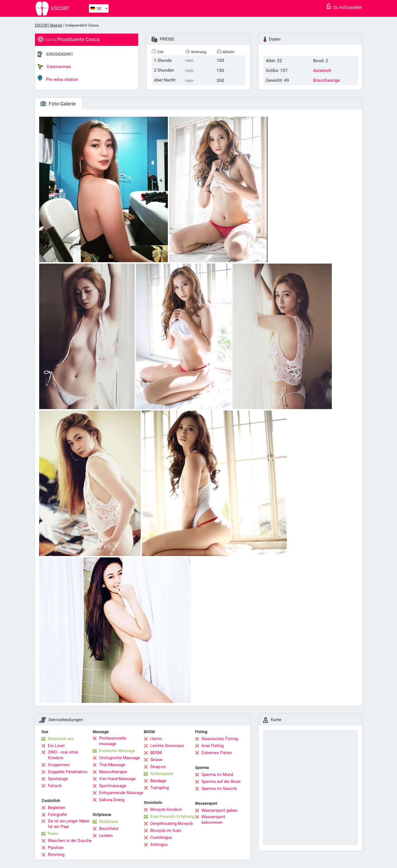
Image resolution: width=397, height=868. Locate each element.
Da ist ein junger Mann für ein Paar (69, 824)
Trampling (159, 788)
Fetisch (55, 786)
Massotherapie (113, 772)
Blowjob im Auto (166, 831)
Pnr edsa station (58, 78)
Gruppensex (59, 765)
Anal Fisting (212, 746)
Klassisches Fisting (220, 739)
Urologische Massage (119, 758)
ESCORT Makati (49, 25)
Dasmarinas (54, 67)
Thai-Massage (112, 765)
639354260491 (60, 54)
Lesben (106, 836)
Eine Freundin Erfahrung (172, 817)
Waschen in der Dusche (70, 841)
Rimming (56, 855)
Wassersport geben (219, 810)
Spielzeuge (58, 779)
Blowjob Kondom (166, 810)
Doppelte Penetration (68, 772)
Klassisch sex (61, 739)
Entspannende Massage (121, 793)
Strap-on (158, 767)
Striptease (109, 822)
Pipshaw (56, 848)
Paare (53, 834)
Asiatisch (322, 70)
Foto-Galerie (58, 104)
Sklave (156, 760)
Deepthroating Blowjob (172, 824)
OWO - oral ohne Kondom (63, 755)
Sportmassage (113, 786)
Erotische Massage (117, 751)
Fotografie (57, 815)
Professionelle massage (113, 741)
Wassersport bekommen (213, 820)
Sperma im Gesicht (219, 789)
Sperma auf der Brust (221, 782)
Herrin (156, 739)
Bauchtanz (109, 829)
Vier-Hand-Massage (117, 779)
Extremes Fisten (217, 753)
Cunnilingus (161, 837)
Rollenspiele (162, 774)
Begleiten (57, 808)
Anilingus (159, 844)
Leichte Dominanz (167, 746)
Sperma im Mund (217, 775)
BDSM (156, 753)
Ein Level (56, 746)
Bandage (158, 781)
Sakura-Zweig (112, 800)
